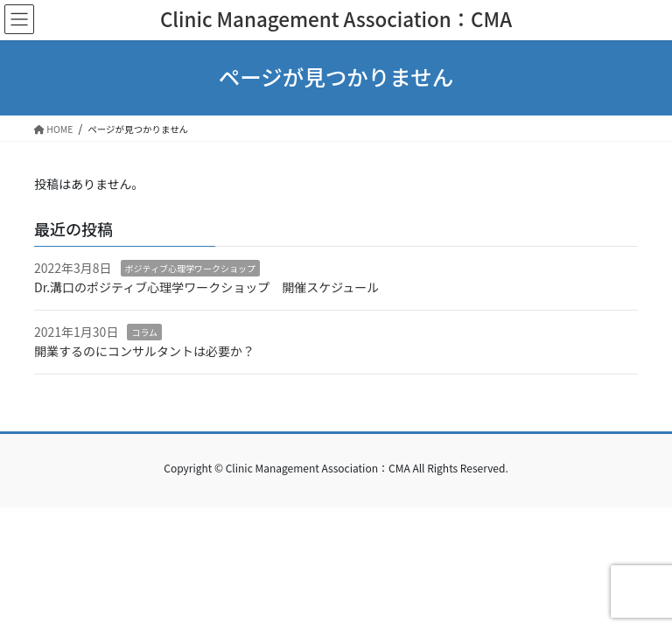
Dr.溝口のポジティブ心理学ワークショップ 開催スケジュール (206, 287)
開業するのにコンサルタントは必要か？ (144, 351)
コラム (144, 332)
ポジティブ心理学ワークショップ (190, 268)
